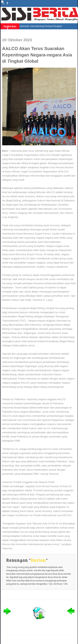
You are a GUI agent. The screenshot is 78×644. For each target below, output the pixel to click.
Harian (38, 560)
